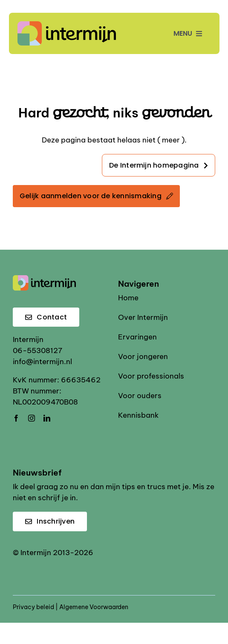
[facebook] (16, 418)
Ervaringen (137, 337)
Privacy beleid (33, 607)
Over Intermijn (143, 317)
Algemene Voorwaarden (94, 607)
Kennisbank (138, 415)
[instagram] (32, 418)
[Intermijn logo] (67, 25)
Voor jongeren (143, 356)
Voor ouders (140, 396)
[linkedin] (47, 418)
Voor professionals (151, 376)
